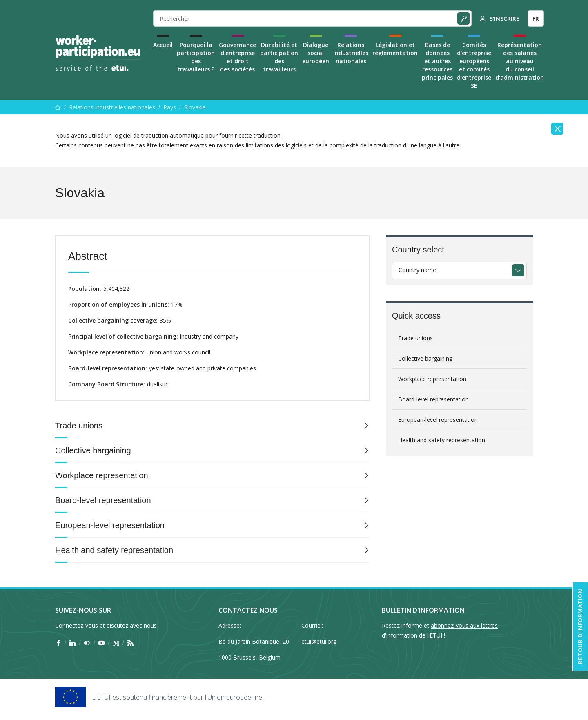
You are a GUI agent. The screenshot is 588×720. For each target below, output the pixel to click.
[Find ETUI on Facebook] (58, 643)
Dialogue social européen (316, 53)
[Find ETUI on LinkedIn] (72, 643)
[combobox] (459, 270)
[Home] (98, 53)
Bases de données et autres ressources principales (437, 61)
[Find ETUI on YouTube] (101, 643)
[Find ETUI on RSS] (130, 643)
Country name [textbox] (417, 270)
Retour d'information (580, 626)
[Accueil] (58, 107)
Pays (170, 107)
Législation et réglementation (395, 49)
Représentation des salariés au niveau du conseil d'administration (520, 61)
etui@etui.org (319, 641)
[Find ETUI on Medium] (116, 643)
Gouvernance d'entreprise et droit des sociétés (237, 57)
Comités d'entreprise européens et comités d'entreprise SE (474, 65)
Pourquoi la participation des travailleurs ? (196, 57)
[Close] (557, 129)
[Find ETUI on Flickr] (87, 643)
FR (536, 19)
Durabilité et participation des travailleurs (279, 57)
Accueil (163, 45)
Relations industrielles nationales (351, 53)
